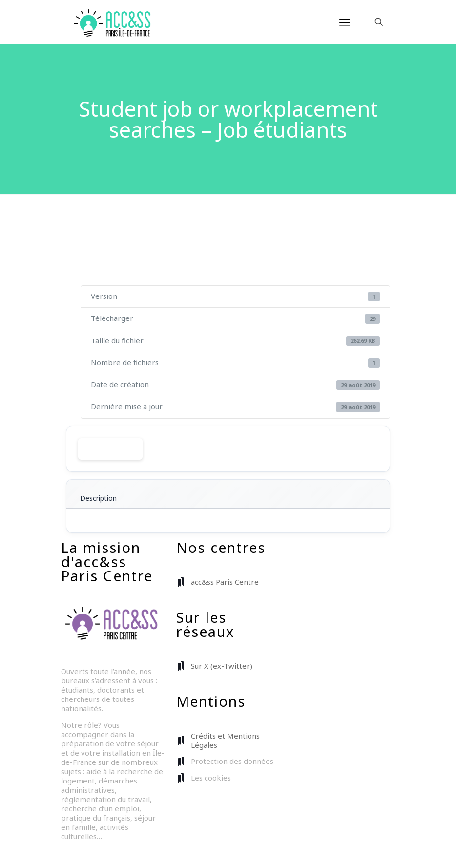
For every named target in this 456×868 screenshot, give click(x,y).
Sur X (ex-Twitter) (222, 666)
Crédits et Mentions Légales (225, 740)
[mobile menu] (345, 22)
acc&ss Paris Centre (225, 582)
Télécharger (110, 449)
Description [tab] (98, 498)
